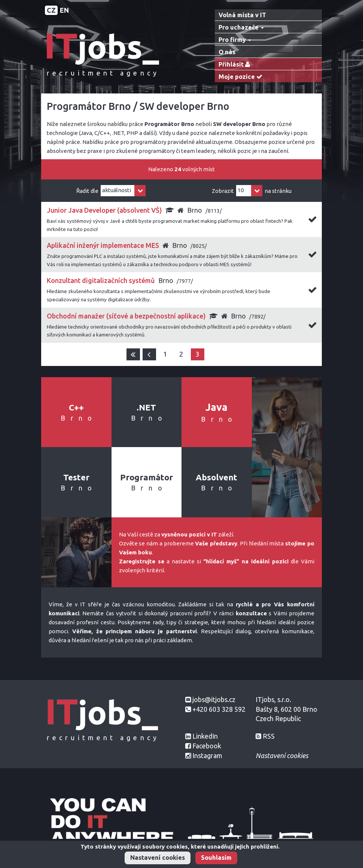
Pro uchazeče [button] (241, 27)
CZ (51, 10)
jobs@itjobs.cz (214, 699)
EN (64, 10)
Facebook (207, 746)
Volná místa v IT (242, 15)
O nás (227, 52)
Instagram (207, 755)
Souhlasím (216, 858)
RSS (269, 736)
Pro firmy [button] (235, 40)
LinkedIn (205, 736)
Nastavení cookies (158, 858)
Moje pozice (242, 77)
